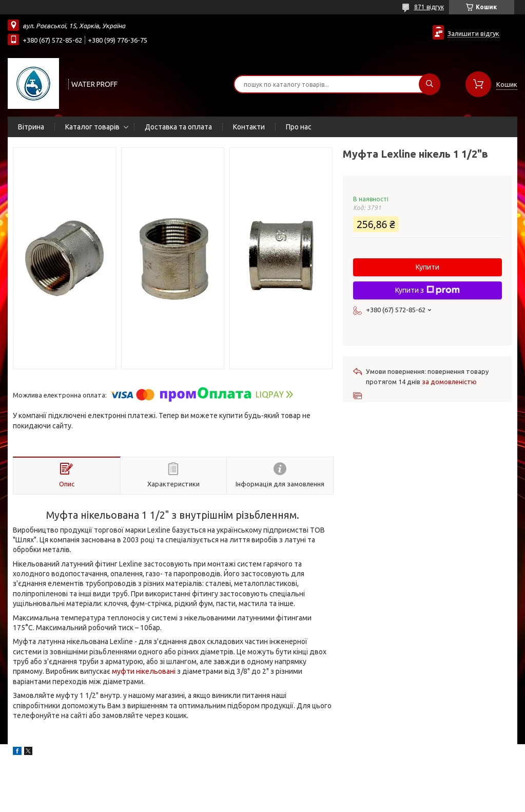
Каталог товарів (92, 127)
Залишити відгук (473, 33)
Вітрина (31, 127)
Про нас (299, 127)
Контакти (249, 127)
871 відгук (429, 7)
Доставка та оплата (178, 127)
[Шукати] (430, 84)
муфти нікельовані (144, 671)
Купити (427, 267)
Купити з (427, 290)
